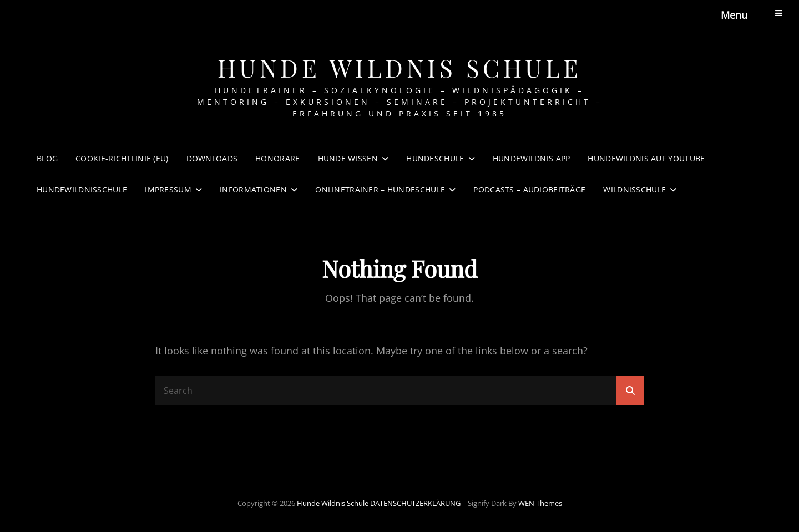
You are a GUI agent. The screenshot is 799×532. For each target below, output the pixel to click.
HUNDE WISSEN (348, 158)
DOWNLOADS (212, 158)
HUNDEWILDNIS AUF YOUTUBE (646, 158)
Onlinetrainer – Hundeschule (380, 189)
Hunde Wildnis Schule (400, 67)
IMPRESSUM (168, 189)
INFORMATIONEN (253, 189)
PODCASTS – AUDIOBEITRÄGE (529, 189)
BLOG (47, 158)
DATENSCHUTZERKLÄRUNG (415, 503)
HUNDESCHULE (435, 158)
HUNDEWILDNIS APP (532, 158)
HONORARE (277, 158)
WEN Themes (540, 503)
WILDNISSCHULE (634, 189)
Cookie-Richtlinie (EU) (122, 158)
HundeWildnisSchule (82, 189)
